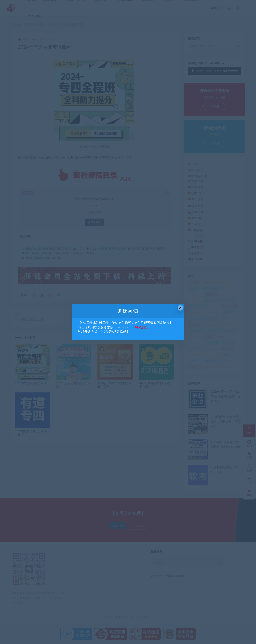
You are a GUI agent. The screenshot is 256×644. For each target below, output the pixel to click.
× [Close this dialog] (180, 308)
